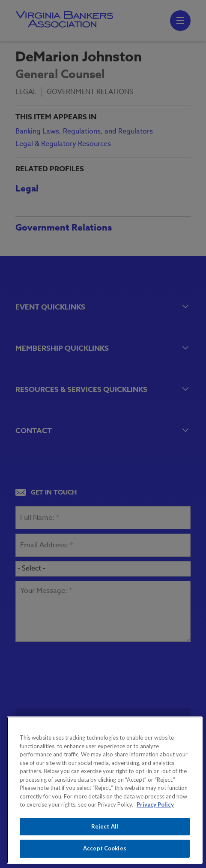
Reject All (105, 826)
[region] (105, 790)
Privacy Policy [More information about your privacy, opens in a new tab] (155, 804)
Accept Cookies (105, 848)
